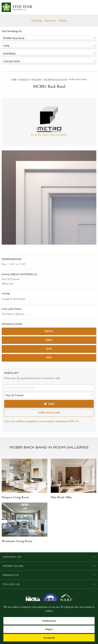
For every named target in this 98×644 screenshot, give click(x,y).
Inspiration (50, 21)
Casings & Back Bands (13, 299)
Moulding (37, 21)
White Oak (8, 284)
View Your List (49, 413)
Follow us (11, 584)
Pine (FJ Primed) (11, 279)
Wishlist (63, 21)
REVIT (49, 331)
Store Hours (13, 566)
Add (49, 404)
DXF (49, 349)
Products (11, 575)
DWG (49, 340)
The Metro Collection (13, 314)
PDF (49, 358)
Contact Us (12, 557)
